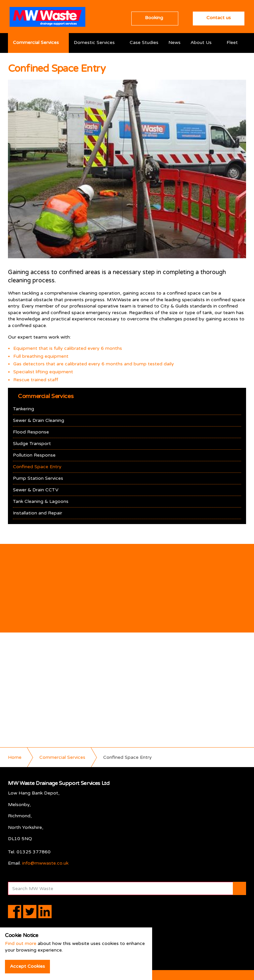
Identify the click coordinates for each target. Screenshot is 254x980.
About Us (201, 42)
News (174, 42)
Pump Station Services (38, 478)
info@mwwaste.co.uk (45, 863)
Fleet (232, 42)
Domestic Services (94, 42)
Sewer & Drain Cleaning (39, 420)
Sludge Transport (32, 444)
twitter (30, 912)
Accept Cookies (27, 966)
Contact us (219, 18)
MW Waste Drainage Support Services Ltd (48, 17)
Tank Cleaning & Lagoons (41, 501)
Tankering (23, 409)
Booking (154, 18)
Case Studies (144, 42)
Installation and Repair (38, 513)
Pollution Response (34, 455)
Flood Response (31, 432)
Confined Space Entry (37, 467)
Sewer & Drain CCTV (36, 490)
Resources (24, 62)
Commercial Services (36, 42)
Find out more (21, 943)
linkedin (45, 912)
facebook (15, 912)
